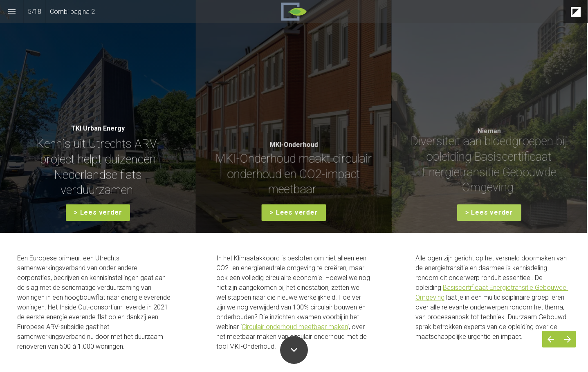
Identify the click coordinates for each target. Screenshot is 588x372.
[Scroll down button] (294, 350)
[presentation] (294, 117)
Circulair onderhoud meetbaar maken (295, 327)
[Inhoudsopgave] (12, 12)
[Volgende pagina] (567, 339)
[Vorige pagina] (551, 339)
